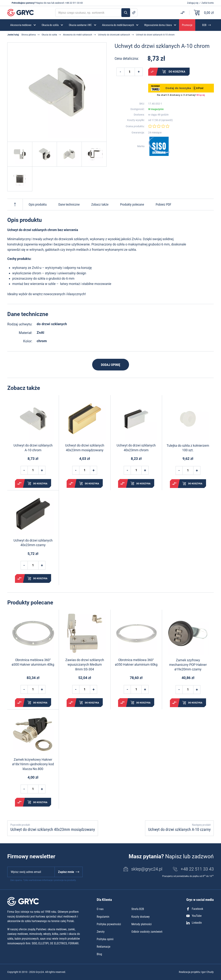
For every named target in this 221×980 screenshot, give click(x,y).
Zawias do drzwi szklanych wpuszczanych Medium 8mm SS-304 (85, 664)
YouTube (194, 916)
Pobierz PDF (164, 204)
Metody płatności (142, 924)
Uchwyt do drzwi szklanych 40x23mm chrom (136, 448)
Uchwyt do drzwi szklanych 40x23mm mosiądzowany (85, 448)
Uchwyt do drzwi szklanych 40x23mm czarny (33, 543)
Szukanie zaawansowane (134, 13)
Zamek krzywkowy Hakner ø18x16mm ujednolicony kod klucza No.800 (33, 764)
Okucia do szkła (49, 35)
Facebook (195, 909)
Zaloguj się (193, 3)
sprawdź (167, 120)
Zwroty (101, 932)
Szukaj (126, 13)
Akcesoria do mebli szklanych (78, 35)
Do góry (15, 205)
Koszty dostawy (141, 917)
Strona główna (29, 35)
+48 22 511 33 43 (74, 3)
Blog (99, 954)
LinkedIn (194, 923)
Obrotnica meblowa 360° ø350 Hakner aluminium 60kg (136, 662)
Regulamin (103, 917)
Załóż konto (208, 3)
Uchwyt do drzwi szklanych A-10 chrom (33, 448)
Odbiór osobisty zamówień (147, 932)
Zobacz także (100, 204)
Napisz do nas (43, 3)
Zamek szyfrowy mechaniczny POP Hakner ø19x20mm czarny (188, 665)
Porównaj (152, 72)
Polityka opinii (105, 939)
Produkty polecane (132, 204)
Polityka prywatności (109, 924)
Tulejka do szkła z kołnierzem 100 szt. (188, 448)
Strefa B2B (138, 909)
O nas (100, 909)
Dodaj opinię (111, 365)
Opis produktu (38, 204)
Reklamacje (104, 947)
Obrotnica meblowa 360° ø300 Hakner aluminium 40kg (33, 662)
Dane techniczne (69, 204)
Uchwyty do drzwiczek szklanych (114, 35)
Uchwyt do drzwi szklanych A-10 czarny (179, 829)
